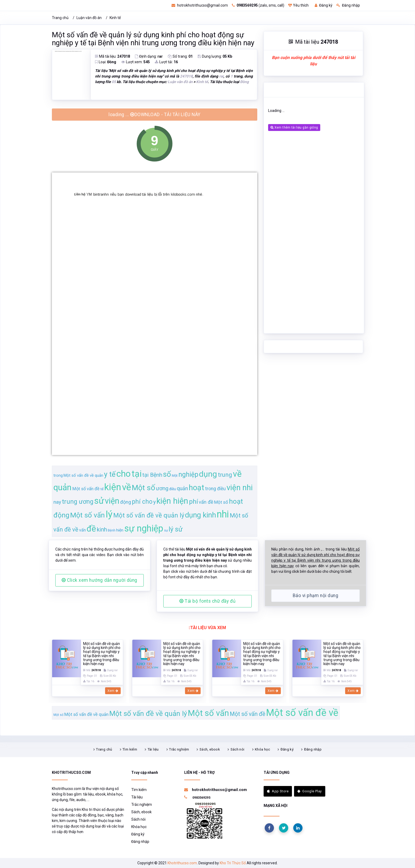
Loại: (106, 62)
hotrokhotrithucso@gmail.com (200, 5)
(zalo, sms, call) (258, 5)
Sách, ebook (210, 749)
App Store (278, 791)
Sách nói (238, 749)
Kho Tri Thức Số (233, 863)
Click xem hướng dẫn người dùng (100, 580)
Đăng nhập (348, 5)
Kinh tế (115, 18)
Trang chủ (60, 18)
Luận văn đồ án (89, 18)
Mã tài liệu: (112, 56)
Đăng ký (324, 5)
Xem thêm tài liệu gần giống (294, 128)
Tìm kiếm (130, 749)
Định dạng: (149, 56)
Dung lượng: (215, 56)
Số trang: (180, 56)
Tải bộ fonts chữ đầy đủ (207, 601)
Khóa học (262, 749)
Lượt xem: (136, 62)
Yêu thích (298, 5)
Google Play (310, 791)
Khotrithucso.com (182, 863)
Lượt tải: (166, 62)
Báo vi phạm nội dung (315, 596)
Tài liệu (153, 749)
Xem (113, 691)
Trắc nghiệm (179, 749)
